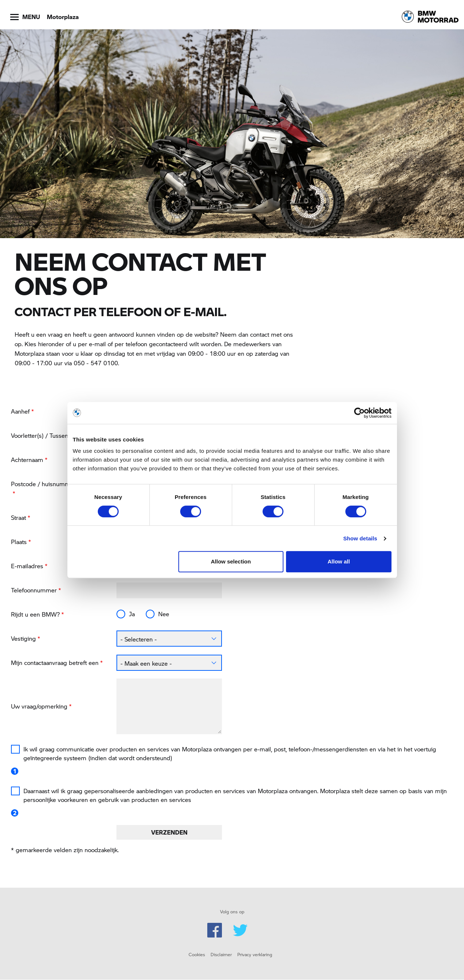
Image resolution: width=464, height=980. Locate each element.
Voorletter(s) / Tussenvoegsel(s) (53, 435)
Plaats (19, 542)
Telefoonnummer (34, 590)
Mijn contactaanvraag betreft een (55, 663)
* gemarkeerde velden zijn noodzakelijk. (65, 850)
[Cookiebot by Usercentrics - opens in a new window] (359, 413)
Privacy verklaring (255, 954)
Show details (360, 538)
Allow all (339, 561)
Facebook (215, 930)
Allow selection (231, 561)
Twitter (240, 930)
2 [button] (15, 813)
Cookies (197, 954)
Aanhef (20, 411)
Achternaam (27, 460)
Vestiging (23, 638)
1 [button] (15, 771)
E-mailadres (27, 566)
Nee (164, 614)
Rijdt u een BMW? (35, 614)
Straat (18, 517)
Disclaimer (221, 954)
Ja (132, 614)
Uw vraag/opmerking (39, 706)
